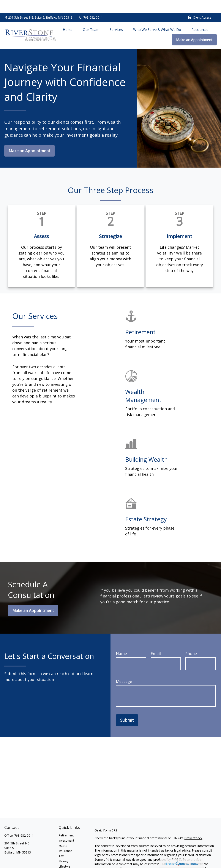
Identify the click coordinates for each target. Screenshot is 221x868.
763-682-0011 (90, 4)
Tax (61, 843)
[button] (68, 16)
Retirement (66, 822)
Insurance (65, 838)
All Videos (65, 864)
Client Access (199, 4)
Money (63, 848)
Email (156, 641)
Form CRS (110, 817)
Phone (191, 641)
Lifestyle (64, 853)
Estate (63, 833)
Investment (66, 827)
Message (124, 668)
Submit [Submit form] (127, 707)
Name (121, 641)
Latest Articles (68, 859)
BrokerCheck (193, 825)
